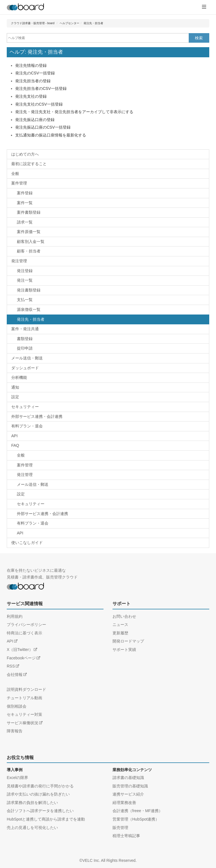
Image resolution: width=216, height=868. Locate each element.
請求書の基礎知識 (128, 778)
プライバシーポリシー (26, 625)
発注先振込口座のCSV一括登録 (43, 127)
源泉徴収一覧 (29, 309)
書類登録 (25, 339)
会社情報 (15, 675)
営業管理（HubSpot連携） (136, 819)
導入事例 (15, 770)
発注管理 (19, 261)
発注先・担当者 (93, 23)
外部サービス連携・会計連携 (37, 416)
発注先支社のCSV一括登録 (39, 104)
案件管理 (19, 183)
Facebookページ (21, 658)
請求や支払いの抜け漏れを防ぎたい (38, 794)
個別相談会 (17, 706)
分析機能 (19, 377)
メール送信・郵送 (27, 358)
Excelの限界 (17, 778)
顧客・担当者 (29, 251)
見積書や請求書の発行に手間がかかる (40, 786)
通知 (15, 387)
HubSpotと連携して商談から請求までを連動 (46, 819)
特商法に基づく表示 (24, 633)
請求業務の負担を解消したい (32, 803)
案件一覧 (25, 203)
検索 (199, 38)
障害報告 (15, 731)
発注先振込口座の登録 (35, 120)
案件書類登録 (29, 212)
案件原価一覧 (29, 232)
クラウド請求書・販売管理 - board (33, 23)
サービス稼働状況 (22, 723)
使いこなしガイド (27, 543)
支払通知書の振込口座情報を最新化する (51, 135)
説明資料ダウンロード (26, 689)
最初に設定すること (29, 164)
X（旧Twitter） (20, 650)
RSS (11, 666)
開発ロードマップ (128, 641)
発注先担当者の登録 (33, 81)
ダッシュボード (25, 368)
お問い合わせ (124, 616)
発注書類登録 (29, 290)
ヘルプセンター (69, 23)
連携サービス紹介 (128, 794)
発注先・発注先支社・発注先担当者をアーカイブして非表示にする (74, 112)
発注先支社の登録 (31, 96)
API (14, 436)
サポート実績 (124, 650)
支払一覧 (25, 300)
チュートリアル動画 (24, 698)
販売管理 (120, 828)
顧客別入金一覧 (31, 242)
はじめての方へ (25, 154)
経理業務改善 (124, 803)
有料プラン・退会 (27, 426)
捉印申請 (25, 348)
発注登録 (25, 271)
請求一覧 (25, 222)
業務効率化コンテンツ (132, 770)
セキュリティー (25, 407)
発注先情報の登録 (31, 65)
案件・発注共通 (25, 329)
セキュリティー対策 (24, 714)
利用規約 (15, 616)
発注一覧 (25, 280)
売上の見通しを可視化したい (32, 828)
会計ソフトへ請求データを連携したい (40, 811)
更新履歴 (120, 633)
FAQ (15, 445)
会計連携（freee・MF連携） (138, 811)
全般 (15, 174)
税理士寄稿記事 (126, 836)
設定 (15, 397)
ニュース (120, 625)
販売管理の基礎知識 (130, 786)
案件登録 (25, 193)
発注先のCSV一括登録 (35, 73)
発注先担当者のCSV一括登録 (41, 88)
